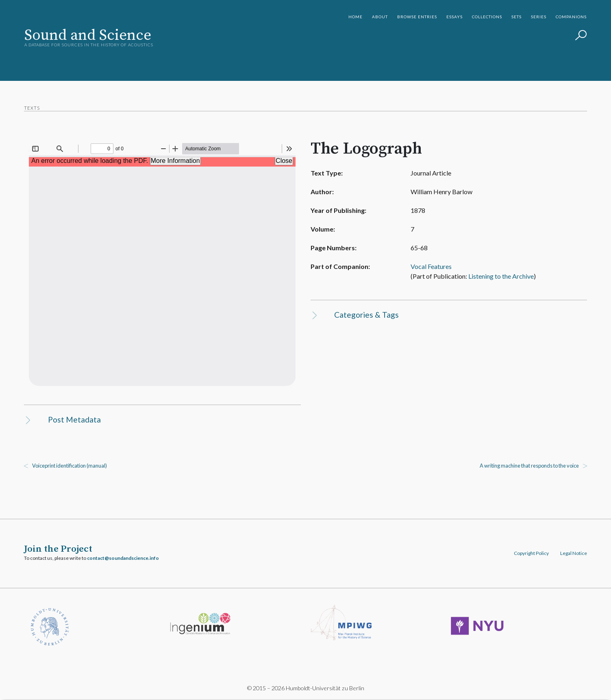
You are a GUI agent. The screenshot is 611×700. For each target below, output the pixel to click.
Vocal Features (426, 266)
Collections (487, 17)
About (380, 17)
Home (356, 17)
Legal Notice (573, 554)
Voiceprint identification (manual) (70, 466)
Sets (516, 17)
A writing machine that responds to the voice (529, 466)
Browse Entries (417, 17)
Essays (454, 17)
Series (539, 17)
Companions (571, 17)
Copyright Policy (531, 554)
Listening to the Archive (496, 276)
